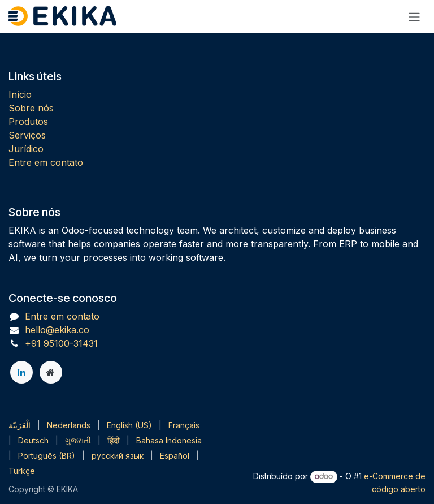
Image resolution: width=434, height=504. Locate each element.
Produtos (28, 122)
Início (20, 94)
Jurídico (26, 149)
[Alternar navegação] (414, 16)
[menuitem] (19, 425)
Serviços (27, 135)
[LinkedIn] (21, 372)
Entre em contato (46, 162)
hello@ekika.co (57, 330)
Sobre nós (31, 108)
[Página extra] (51, 372)
